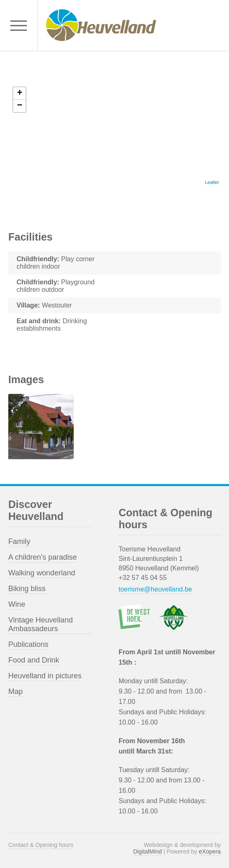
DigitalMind (148, 851)
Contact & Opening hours (41, 845)
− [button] (20, 106)
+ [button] (20, 93)
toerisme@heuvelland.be (155, 589)
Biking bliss (27, 589)
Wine (17, 604)
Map (16, 692)
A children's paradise (43, 557)
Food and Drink (34, 660)
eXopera (210, 851)
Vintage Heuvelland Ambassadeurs (41, 624)
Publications (28, 644)
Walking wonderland (42, 573)
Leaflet (212, 182)
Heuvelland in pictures (45, 676)
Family (19, 541)
